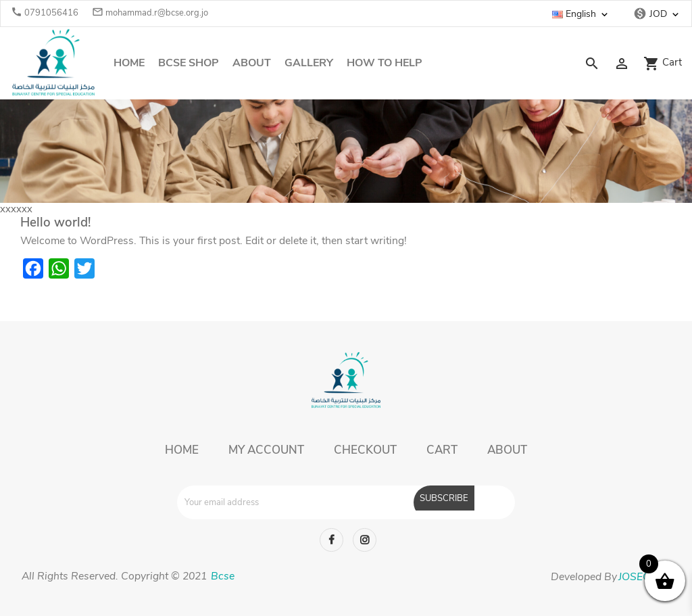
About (252, 63)
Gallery (309, 63)
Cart (442, 450)
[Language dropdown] (588, 14)
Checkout (365, 450)
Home (129, 63)
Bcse (221, 576)
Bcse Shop (189, 63)
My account (266, 450)
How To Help (385, 63)
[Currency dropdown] (665, 14)
